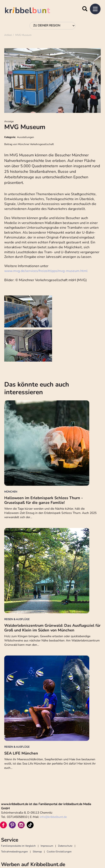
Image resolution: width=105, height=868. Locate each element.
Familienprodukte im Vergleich (18, 846)
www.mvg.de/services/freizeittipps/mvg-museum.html (46, 271)
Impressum (47, 846)
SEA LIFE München (21, 753)
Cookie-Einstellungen (59, 852)
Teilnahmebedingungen (14, 852)
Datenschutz (65, 846)
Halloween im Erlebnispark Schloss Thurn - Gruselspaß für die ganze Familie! (44, 500)
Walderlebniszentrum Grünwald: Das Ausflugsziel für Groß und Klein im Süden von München (52, 628)
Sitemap (37, 852)
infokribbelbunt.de (53, 817)
